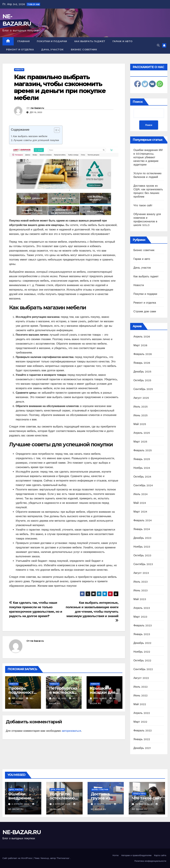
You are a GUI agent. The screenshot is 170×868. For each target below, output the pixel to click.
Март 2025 (140, 442)
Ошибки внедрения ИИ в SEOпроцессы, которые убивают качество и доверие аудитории (148, 157)
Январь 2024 (142, 529)
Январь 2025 (142, 459)
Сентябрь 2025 (143, 389)
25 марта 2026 (144, 804)
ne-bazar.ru (37, 108)
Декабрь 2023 (142, 538)
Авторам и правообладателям (136, 855)
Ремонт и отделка (20, 50)
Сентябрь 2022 (143, 669)
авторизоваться (71, 731)
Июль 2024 (141, 494)
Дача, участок (52, 50)
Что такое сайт (143, 205)
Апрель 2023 (142, 608)
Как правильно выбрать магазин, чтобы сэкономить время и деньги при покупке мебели (60, 87)
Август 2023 (141, 573)
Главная (24, 41)
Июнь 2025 (141, 415)
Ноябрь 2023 (142, 547)
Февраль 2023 (143, 625)
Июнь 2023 (141, 590)
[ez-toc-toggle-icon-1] (55, 131)
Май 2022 (140, 704)
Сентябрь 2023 (143, 564)
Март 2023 (140, 617)
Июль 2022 (141, 687)
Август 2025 (141, 398)
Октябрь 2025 (142, 380)
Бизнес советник (84, 50)
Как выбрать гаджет (90, 41)
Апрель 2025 (142, 433)
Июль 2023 (141, 582)
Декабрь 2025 (142, 372)
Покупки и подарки (52, 41)
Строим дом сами (145, 311)
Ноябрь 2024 (142, 468)
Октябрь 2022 (142, 660)
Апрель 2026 (142, 337)
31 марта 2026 (103, 804)
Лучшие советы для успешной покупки (36, 140)
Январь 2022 (142, 739)
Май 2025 (140, 424)
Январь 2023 (142, 634)
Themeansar (63, 858)
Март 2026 (140, 345)
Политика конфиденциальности (150, 861)
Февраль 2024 (143, 520)
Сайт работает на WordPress (18, 858)
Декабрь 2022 (142, 643)
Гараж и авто (123, 41)
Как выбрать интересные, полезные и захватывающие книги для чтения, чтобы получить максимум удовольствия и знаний (92, 611)
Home (116, 855)
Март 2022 (140, 722)
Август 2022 (141, 678)
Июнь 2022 (141, 695)
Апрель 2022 (142, 713)
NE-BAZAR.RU (22, 832)
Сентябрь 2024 (143, 485)
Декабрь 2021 (142, 748)
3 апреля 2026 (21, 804)
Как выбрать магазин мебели (30, 136)
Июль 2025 (141, 407)
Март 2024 (140, 512)
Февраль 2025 (143, 450)
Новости (19, 70)
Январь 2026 (142, 363)
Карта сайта (160, 855)
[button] (158, 45)
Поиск (138, 102)
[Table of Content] (57, 130)
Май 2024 (140, 503)
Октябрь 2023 (142, 555)
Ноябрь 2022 (142, 652)
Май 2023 (140, 599)
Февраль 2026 (143, 354)
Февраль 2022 (143, 730)
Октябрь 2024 (142, 477)
